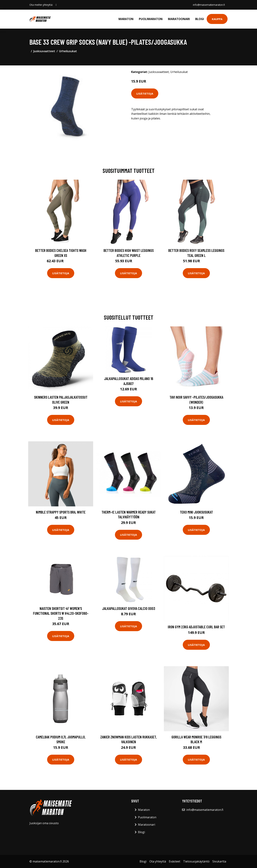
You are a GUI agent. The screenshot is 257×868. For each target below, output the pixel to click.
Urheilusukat (68, 51)
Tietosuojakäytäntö (196, 861)
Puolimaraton (151, 19)
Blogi (200, 19)
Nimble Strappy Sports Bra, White (61, 512)
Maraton (126, 19)
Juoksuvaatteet (44, 51)
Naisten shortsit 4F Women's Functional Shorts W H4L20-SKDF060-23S (61, 613)
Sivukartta (219, 861)
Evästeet (175, 861)
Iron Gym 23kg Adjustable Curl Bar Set (196, 627)
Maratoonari (179, 19)
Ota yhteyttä (158, 861)
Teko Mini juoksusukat (196, 512)
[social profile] (56, 5)
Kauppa (217, 19)
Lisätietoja (145, 93)
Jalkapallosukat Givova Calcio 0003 (129, 608)
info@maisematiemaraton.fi (209, 5)
